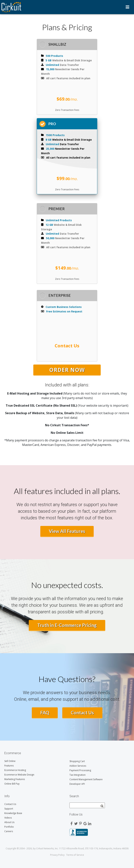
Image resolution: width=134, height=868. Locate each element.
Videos (8, 818)
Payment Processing (80, 770)
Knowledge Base (13, 813)
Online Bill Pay (12, 784)
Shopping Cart (77, 761)
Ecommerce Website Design (19, 775)
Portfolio (9, 827)
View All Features (67, 531)
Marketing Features (15, 779)
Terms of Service (75, 855)
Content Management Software (86, 779)
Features (9, 766)
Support (9, 809)
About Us (9, 822)
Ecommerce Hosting (15, 770)
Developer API (77, 784)
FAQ (45, 713)
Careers (9, 831)
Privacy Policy (57, 855)
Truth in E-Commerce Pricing (67, 625)
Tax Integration (78, 775)
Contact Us (82, 713)
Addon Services (78, 766)
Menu (127, 7)
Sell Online (10, 761)
